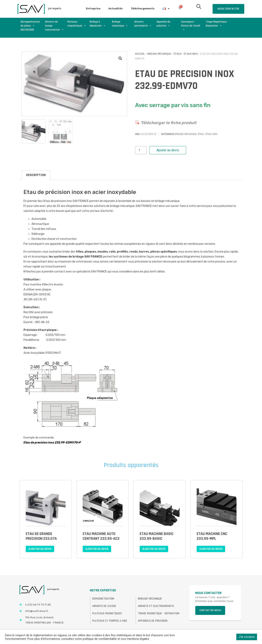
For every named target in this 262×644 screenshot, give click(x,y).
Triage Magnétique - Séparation (217, 24)
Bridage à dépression (98, 24)
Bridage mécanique (120, 24)
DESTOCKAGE (27, 30)
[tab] (36, 175)
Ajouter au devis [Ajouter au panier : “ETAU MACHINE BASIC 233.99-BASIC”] (154, 549)
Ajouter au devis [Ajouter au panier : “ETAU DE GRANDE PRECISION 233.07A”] (40, 549)
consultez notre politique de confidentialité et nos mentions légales (105, 639)
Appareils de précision (163, 24)
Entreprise (93, 8)
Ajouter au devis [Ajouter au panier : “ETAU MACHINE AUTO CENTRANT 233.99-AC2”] (97, 549)
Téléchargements (143, 8)
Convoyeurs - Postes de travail (191, 24)
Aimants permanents (143, 24)
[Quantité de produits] (141, 150)
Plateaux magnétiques (77, 24)
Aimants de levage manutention (54, 24)
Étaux (178, 54)
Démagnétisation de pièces (30, 24)
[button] (120, 58)
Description (36, 175)
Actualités (116, 8)
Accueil (140, 54)
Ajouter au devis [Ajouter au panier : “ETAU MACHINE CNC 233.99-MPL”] (211, 549)
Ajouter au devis (168, 150)
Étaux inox (191, 54)
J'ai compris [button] (247, 637)
